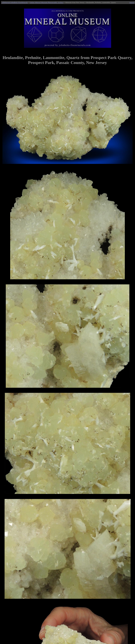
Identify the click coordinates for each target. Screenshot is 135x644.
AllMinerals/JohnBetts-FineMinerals (15, 2)
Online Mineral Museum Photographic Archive (47, 2)
